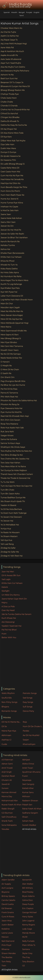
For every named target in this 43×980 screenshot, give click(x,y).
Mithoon (26, 796)
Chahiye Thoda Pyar (10, 94)
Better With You (9, 637)
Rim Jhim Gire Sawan (10, 420)
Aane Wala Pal (7, 48)
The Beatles (7, 957)
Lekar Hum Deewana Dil (12, 296)
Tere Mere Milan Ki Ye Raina (13, 466)
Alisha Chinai (28, 764)
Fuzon (25, 776)
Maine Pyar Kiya (9, 731)
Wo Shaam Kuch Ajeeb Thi (13, 501)
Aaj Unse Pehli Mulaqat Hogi (14, 44)
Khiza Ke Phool (8, 261)
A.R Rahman (7, 760)
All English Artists (10, 970)
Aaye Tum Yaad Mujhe (11, 63)
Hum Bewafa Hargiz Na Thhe (14, 187)
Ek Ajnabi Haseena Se (11, 156)
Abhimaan (6, 735)
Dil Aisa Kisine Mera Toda (12, 133)
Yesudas (5, 829)
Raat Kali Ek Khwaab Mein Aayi (15, 416)
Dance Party (28, 711)
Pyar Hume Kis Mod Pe (11, 412)
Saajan (26, 740)
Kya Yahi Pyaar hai (9, 292)
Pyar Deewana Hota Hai (12, 408)
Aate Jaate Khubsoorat (11, 59)
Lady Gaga (27, 929)
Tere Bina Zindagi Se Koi (12, 455)
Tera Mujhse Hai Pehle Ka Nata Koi (16, 451)
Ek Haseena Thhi (8, 160)
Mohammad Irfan (10, 801)
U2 (23, 966)
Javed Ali (6, 784)
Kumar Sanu (28, 792)
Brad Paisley (28, 892)
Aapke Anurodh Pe (9, 55)
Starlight (6, 591)
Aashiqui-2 (6, 740)
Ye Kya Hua (6, 529)
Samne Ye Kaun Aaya (10, 443)
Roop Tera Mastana (9, 424)
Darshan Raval (8, 776)
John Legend (28, 921)
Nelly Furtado (28, 941)
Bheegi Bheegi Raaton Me (13, 90)
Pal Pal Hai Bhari (9, 630)
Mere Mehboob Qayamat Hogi (15, 323)
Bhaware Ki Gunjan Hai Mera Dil (15, 86)
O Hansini (5, 362)
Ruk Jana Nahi (7, 432)
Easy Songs (28, 702)
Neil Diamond (8, 941)
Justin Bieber (8, 925)
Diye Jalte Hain (7, 144)
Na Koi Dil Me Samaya (11, 354)
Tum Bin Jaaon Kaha (10, 494)
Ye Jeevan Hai (7, 521)
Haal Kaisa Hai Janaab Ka (12, 179)
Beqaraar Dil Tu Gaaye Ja (12, 82)
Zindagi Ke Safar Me (10, 552)
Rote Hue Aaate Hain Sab (12, 428)
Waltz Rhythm (8, 693)
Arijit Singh (7, 772)
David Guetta (8, 904)
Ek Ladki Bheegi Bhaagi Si (13, 164)
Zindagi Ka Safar (8, 548)
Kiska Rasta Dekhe (9, 269)
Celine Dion (27, 900)
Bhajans (5, 707)
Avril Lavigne (7, 888)
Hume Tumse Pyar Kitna (12, 203)
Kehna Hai (5, 249)
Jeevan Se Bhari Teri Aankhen (14, 238)
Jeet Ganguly (28, 784)
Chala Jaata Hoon (9, 98)
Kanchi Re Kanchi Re (10, 242)
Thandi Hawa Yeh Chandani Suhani (17, 474)
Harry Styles (28, 917)
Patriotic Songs (30, 693)
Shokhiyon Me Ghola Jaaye (13, 447)
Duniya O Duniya (8, 152)
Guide (4, 744)
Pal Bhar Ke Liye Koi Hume (13, 385)
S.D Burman (7, 813)
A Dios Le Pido (8, 607)
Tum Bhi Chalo (7, 490)
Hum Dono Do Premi (10, 191)
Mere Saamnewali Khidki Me (14, 331)
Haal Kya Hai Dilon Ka (11, 183)
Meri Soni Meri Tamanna (12, 346)
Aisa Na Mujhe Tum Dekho (13, 67)
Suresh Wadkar (29, 825)
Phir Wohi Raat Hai (9, 397)
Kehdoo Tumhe (8, 245)
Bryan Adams (28, 896)
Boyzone (6, 892)
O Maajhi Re (6, 366)
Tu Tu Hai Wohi (8, 482)
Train (4, 966)
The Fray (26, 957)
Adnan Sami (7, 764)
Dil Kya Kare (6, 137)
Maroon (5, 937)
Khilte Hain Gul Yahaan (12, 583)
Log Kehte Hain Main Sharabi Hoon (17, 300)
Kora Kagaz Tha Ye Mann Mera (14, 280)
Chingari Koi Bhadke (10, 117)
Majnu (5, 603)
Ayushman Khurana (31, 772)
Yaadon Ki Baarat (8, 505)
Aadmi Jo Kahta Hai (10, 36)
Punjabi (29, 12)
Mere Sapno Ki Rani (10, 335)
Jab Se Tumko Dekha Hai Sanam (17, 614)
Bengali (22, 12)
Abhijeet (26, 760)
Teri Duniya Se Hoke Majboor (14, 470)
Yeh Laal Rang (7, 544)
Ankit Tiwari (28, 768)
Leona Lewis (7, 933)
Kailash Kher (28, 788)
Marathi (14, 12)
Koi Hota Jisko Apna (10, 272)
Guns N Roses (8, 917)
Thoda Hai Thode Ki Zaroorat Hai (15, 478)
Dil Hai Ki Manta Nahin (12, 722)
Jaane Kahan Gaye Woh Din (14, 599)
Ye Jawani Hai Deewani (11, 517)
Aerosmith (27, 880)
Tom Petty (6, 962)
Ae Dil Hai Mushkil (31, 735)
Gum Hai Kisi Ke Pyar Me (12, 176)
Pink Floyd (6, 945)
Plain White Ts (29, 945)
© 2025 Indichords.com (21, 977)
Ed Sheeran (7, 908)
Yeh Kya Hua (6, 540)
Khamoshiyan (29, 744)
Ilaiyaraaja (27, 780)
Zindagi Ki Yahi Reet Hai (12, 556)
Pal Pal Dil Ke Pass (9, 389)
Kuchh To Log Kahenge (11, 284)
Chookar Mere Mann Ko (11, 28)
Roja (25, 722)
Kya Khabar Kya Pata (10, 288)
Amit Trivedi (7, 768)
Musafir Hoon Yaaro (10, 350)
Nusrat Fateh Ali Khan (12, 805)
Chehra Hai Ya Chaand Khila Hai (15, 110)
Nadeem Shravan (30, 801)
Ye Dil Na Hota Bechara (11, 509)
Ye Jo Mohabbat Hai (10, 525)
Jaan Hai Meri (8, 572)
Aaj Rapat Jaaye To (9, 40)
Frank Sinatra (8, 912)
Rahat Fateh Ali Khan (32, 809)
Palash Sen (27, 805)
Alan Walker (28, 884)
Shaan (25, 817)
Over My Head (8, 610)
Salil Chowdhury (9, 817)
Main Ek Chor (7, 304)
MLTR (25, 937)
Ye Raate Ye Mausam (10, 532)
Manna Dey (7, 796)
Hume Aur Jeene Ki (10, 199)
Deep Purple (28, 904)
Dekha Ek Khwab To (10, 121)
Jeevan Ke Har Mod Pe (11, 230)
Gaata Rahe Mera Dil (10, 168)
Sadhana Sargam (30, 813)
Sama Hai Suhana (9, 439)
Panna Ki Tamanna (9, 393)
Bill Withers (27, 888)
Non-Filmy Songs (9, 702)
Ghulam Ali (7, 780)
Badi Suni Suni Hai (9, 79)
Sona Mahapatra (9, 825)
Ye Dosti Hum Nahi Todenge (14, 513)
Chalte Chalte (7, 102)
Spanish (7, 12)
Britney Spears (8, 896)
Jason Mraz (7, 921)
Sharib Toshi (7, 821)
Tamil (21, 15)
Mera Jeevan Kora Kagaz (12, 315)
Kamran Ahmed (9, 792)
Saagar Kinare (7, 436)
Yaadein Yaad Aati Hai (12, 626)
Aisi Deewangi (8, 622)
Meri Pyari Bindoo (9, 342)
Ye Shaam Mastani (9, 536)
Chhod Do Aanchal (9, 114)
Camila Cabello (8, 900)
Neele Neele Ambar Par (11, 358)
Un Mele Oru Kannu (11, 595)
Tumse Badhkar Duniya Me (13, 498)
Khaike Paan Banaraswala (12, 253)
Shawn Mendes (9, 953)
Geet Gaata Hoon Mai (10, 172)
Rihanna (5, 949)
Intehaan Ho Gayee (9, 207)
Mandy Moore (28, 933)
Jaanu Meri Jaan (8, 222)
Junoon (5, 788)
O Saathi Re (6, 373)
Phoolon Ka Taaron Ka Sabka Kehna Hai (19, 401)
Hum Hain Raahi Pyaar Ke (12, 195)
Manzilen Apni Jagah (10, 308)
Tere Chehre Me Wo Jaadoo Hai (15, 459)
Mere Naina (6, 327)
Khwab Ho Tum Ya (9, 265)
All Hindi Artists (29, 829)
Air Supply (6, 884)
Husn (4, 634)
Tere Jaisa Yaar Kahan (11, 463)
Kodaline (6, 929)
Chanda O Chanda (9, 106)
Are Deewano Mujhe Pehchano (15, 71)
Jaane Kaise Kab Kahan (11, 218)
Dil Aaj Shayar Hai (9, 129)
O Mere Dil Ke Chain (10, 370)
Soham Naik (28, 821)
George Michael (29, 912)
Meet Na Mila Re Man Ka (12, 311)
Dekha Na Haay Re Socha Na (14, 125)
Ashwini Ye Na (7, 75)
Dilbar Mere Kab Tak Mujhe (13, 141)
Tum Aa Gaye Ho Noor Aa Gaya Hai (16, 486)
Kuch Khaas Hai (9, 618)
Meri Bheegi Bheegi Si (11, 338)
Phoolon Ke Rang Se (10, 404)
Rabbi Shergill (8, 809)
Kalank (5, 587)
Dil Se (4, 726)
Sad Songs (28, 698)
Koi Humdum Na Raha (11, 276)
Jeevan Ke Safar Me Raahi (12, 234)
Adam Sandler (8, 880)
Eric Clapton (28, 908)
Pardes (26, 731)
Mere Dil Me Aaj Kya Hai (12, 319)
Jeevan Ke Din (7, 226)
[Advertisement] (21, 663)
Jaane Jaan (6, 214)
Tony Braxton (28, 962)
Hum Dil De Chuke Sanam (33, 726)
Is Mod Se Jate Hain (10, 210)
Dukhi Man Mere (8, 148)
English (37, 12)
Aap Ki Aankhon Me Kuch (12, 51)
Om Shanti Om (8, 377)
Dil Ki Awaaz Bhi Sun (11, 575)
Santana (26, 949)
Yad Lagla (6, 579)
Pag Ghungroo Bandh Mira (13, 381)
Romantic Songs (9, 711)
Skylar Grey (27, 953)
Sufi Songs (28, 707)
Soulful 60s (7, 698)
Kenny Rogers (29, 925)
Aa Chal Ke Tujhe (8, 32)
